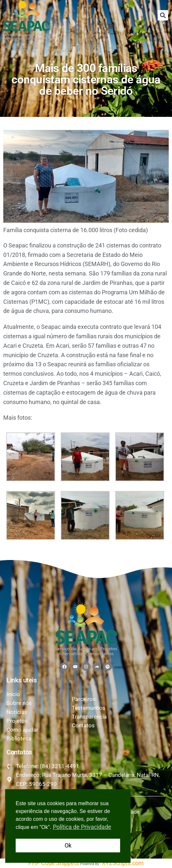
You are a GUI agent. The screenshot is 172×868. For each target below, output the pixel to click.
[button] (163, 15)
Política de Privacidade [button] (82, 827)
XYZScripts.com (123, 863)
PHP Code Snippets (54, 863)
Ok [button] (68, 845)
